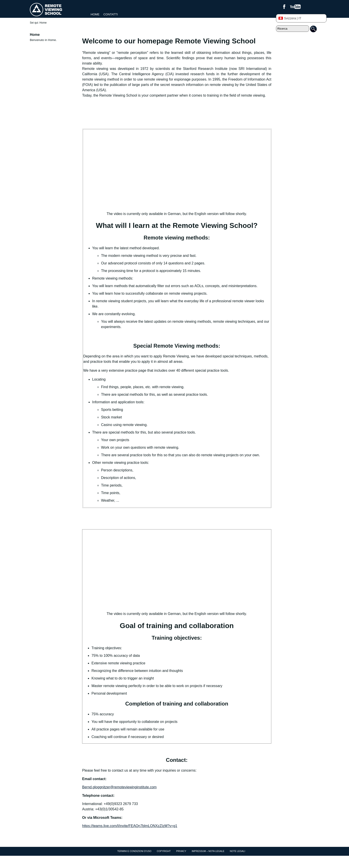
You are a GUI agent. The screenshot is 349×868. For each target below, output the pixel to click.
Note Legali (237, 851)
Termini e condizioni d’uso (134, 851)
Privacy (181, 851)
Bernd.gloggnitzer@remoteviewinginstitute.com (119, 787)
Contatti (111, 14)
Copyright (164, 851)
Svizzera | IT (290, 18)
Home (95, 14)
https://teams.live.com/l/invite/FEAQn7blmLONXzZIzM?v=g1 (130, 826)
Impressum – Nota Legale (208, 851)
